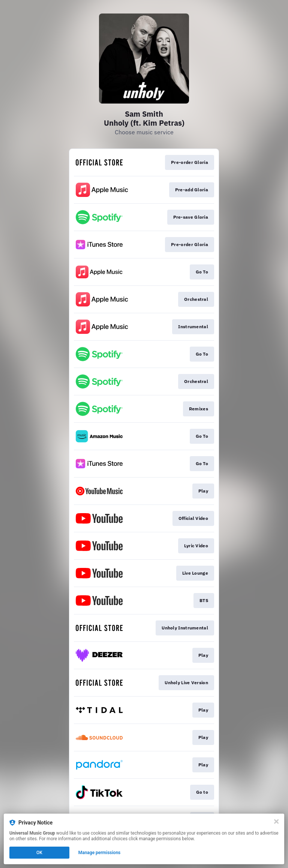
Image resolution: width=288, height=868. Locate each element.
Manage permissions (100, 853)
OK (39, 853)
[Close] (276, 821)
